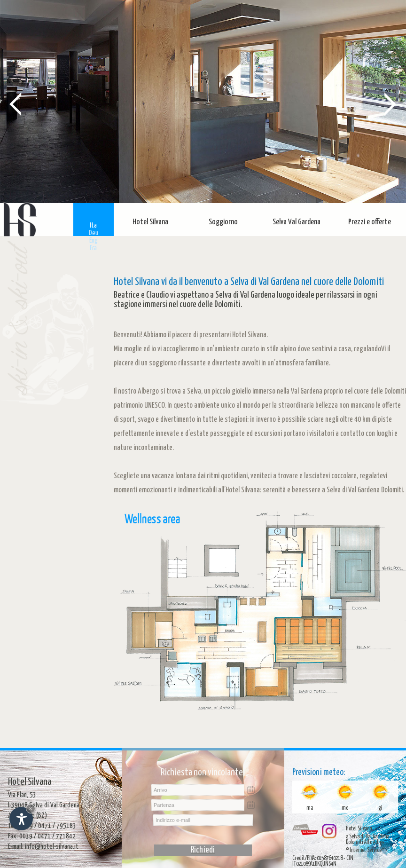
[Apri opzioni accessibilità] (21, 819)
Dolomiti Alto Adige (365, 842)
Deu (94, 233)
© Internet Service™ (365, 850)
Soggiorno (223, 222)
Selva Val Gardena (297, 222)
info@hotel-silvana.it (52, 847)
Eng (94, 241)
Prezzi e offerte (370, 222)
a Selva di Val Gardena (367, 837)
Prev (16, 103)
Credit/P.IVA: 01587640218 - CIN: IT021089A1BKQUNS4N (323, 861)
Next (390, 103)
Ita (93, 225)
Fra (93, 248)
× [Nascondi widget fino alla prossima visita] (31, 809)
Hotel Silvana (150, 222)
